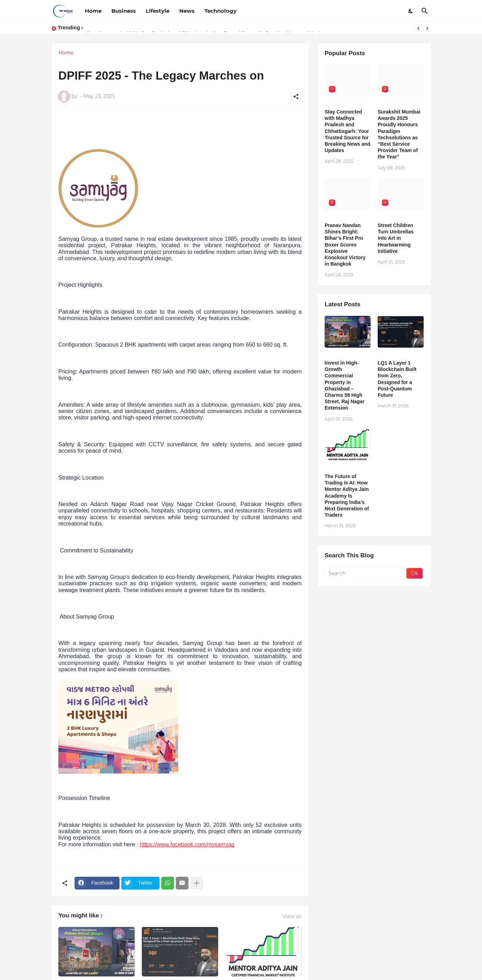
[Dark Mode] (411, 11)
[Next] (427, 28)
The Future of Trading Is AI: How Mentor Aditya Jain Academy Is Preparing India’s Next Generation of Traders (347, 496)
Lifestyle (158, 11)
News (187, 11)
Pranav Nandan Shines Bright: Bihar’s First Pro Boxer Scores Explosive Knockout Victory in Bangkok (345, 245)
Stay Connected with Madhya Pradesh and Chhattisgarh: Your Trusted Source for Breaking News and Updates (347, 131)
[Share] (296, 97)
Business (124, 11)
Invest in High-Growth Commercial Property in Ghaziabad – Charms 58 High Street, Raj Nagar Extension (345, 385)
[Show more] (197, 883)
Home (93, 11)
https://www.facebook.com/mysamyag (187, 844)
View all (292, 916)
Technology (220, 11)
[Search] (425, 11)
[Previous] (418, 28)
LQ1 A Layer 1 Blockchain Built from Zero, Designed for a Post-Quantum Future (397, 379)
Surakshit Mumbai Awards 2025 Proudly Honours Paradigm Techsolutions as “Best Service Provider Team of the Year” (399, 134)
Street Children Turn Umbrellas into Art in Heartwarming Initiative (396, 238)
